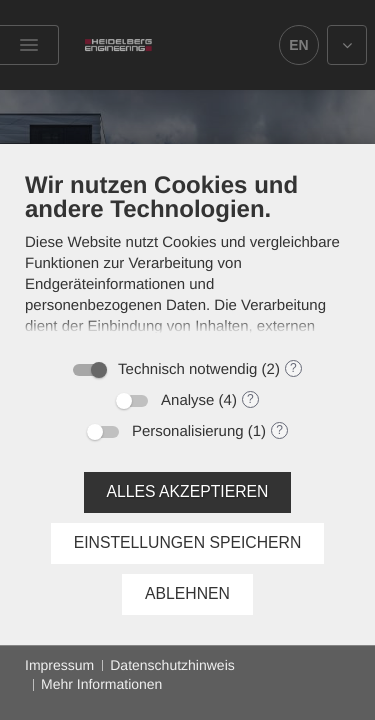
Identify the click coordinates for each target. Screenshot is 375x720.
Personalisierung (188, 431)
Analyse (187, 400)
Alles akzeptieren (188, 491)
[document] (187, 259)
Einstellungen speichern (188, 542)
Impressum (59, 665)
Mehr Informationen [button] (101, 684)
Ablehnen (187, 593)
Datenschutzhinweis (172, 665)
